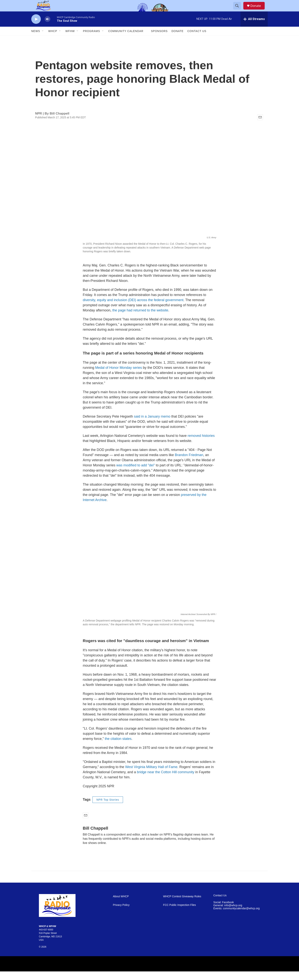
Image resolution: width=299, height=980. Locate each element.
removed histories (201, 444)
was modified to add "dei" (136, 474)
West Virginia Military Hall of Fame (151, 775)
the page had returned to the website (140, 319)
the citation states (118, 747)
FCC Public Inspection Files (179, 914)
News (36, 40)
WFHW (70, 40)
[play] (36, 28)
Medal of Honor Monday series (119, 376)
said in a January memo (152, 425)
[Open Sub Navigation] (43, 40)
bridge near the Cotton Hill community (166, 781)
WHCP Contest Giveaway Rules (182, 905)
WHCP (53, 40)
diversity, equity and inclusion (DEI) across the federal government (133, 309)
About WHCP (121, 905)
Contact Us (197, 40)
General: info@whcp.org (228, 914)
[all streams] (254, 28)
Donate (258, 10)
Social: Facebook (224, 911)
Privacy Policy (121, 914)
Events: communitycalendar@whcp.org (237, 917)
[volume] (47, 28)
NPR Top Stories (108, 808)
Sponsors (159, 40)
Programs (92, 40)
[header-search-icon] (239, 10)
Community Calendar (126, 40)
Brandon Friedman (189, 464)
